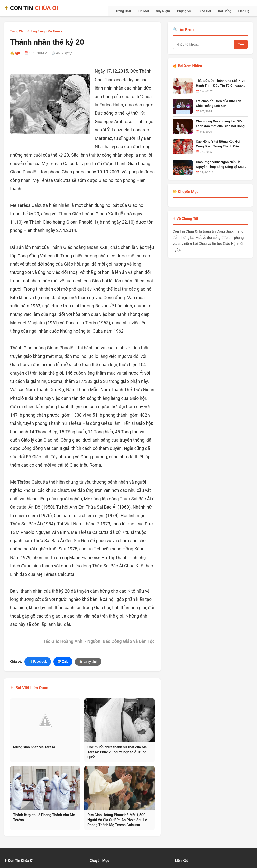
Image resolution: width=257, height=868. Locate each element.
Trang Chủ (123, 11)
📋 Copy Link (88, 662)
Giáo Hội (205, 11)
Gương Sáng (36, 31)
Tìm (241, 44)
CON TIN (31, 8)
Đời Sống (224, 11)
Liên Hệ (244, 11)
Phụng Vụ (184, 11)
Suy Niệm (163, 11)
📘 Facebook (38, 661)
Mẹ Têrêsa (55, 31)
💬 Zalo (63, 661)
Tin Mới (143, 11)
